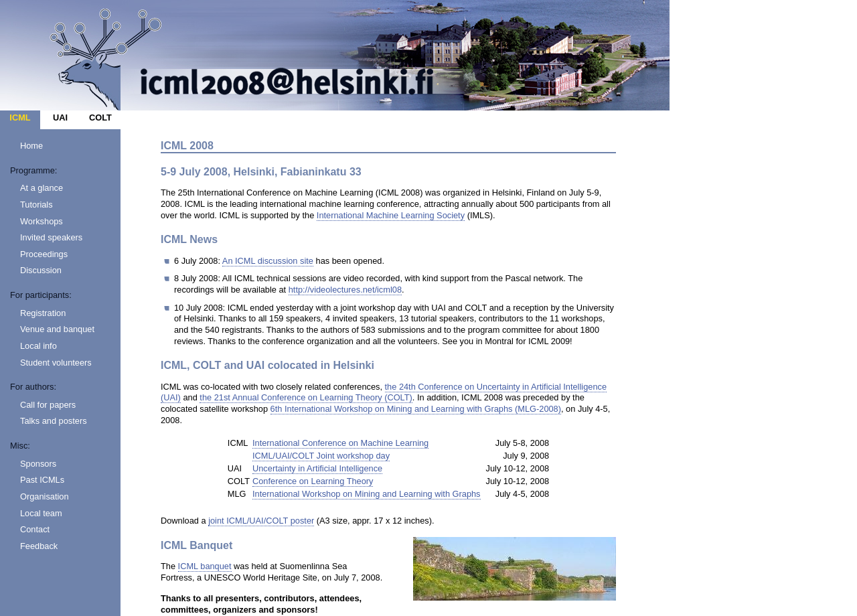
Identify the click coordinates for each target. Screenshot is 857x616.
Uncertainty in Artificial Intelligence (317, 468)
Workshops (42, 221)
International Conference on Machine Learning (340, 443)
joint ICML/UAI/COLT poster (261, 521)
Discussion (41, 270)
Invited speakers (51, 237)
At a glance (42, 188)
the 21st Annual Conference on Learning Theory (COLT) (306, 397)
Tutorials (36, 205)
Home (31, 146)
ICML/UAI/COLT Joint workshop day (321, 456)
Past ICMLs (42, 480)
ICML (20, 118)
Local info (38, 346)
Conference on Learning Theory (313, 481)
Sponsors (38, 464)
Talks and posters (54, 421)
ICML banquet (205, 566)
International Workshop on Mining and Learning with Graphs (367, 494)
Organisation (45, 496)
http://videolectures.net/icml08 (345, 290)
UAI (60, 118)
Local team (41, 513)
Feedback (39, 546)
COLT (100, 118)
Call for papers (48, 405)
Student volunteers (56, 363)
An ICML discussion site (268, 261)
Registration (43, 313)
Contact (35, 529)
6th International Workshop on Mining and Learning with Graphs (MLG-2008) (416, 409)
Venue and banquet (57, 329)
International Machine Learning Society (391, 215)
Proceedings (44, 254)
